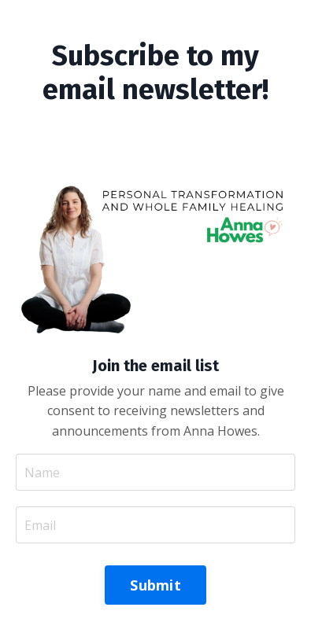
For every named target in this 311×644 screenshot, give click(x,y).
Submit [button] (155, 585)
